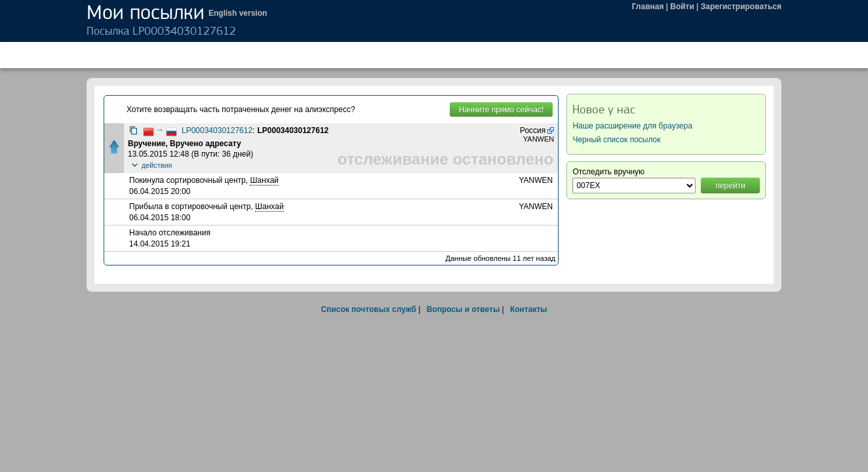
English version (238, 13)
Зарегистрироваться (741, 7)
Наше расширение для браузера (632, 126)
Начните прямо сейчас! (501, 109)
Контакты (529, 309)
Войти (682, 7)
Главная (648, 7)
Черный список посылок (616, 140)
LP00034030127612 (217, 130)
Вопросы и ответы (463, 309)
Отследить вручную (608, 172)
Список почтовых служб (368, 309)
